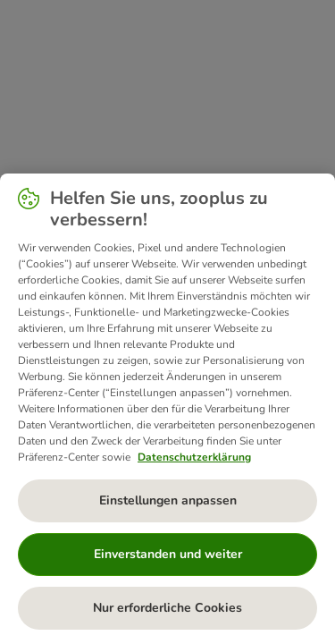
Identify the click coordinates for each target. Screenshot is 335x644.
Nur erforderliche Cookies (167, 608)
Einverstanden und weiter (168, 554)
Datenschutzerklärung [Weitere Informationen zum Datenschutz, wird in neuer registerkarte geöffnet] (194, 457)
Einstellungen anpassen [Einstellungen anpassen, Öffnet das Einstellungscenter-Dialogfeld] (168, 500)
